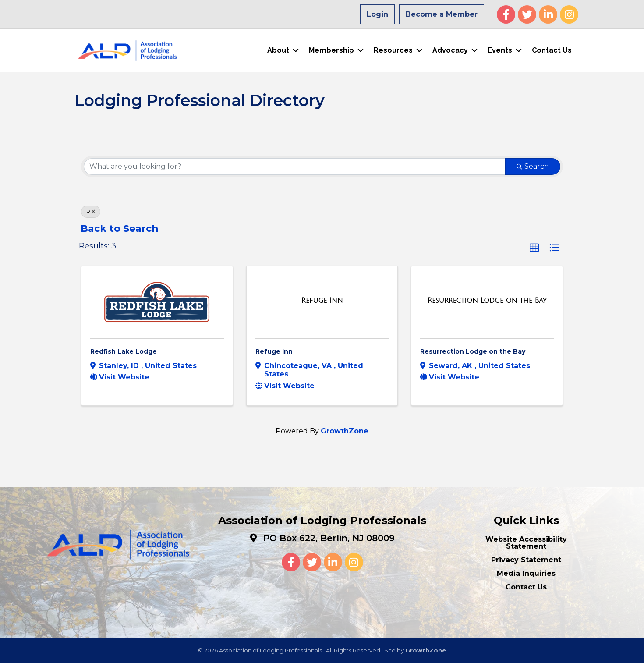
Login (377, 14)
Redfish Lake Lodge (124, 351)
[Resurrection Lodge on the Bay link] (487, 300)
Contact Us (552, 50)
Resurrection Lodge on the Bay (473, 351)
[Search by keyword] (295, 166)
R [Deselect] (91, 211)
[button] (534, 248)
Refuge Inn (274, 351)
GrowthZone (345, 431)
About (278, 50)
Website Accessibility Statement (526, 542)
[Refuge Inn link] (322, 300)
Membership (331, 50)
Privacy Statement (526, 559)
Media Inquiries (526, 573)
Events (500, 50)
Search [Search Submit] (533, 166)
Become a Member (442, 14)
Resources (393, 50)
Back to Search (119, 228)
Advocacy (450, 50)
